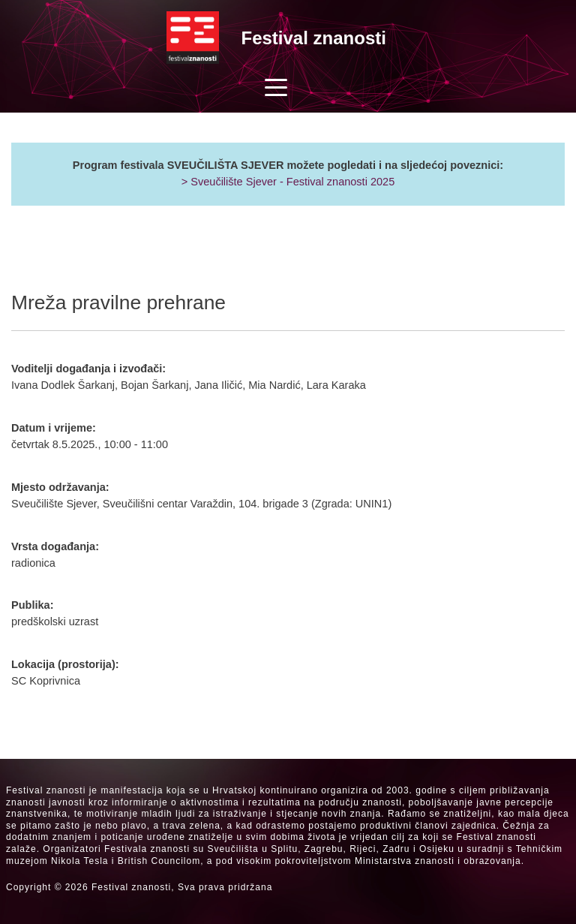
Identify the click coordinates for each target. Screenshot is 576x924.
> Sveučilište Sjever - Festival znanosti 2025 (288, 182)
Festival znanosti (314, 38)
